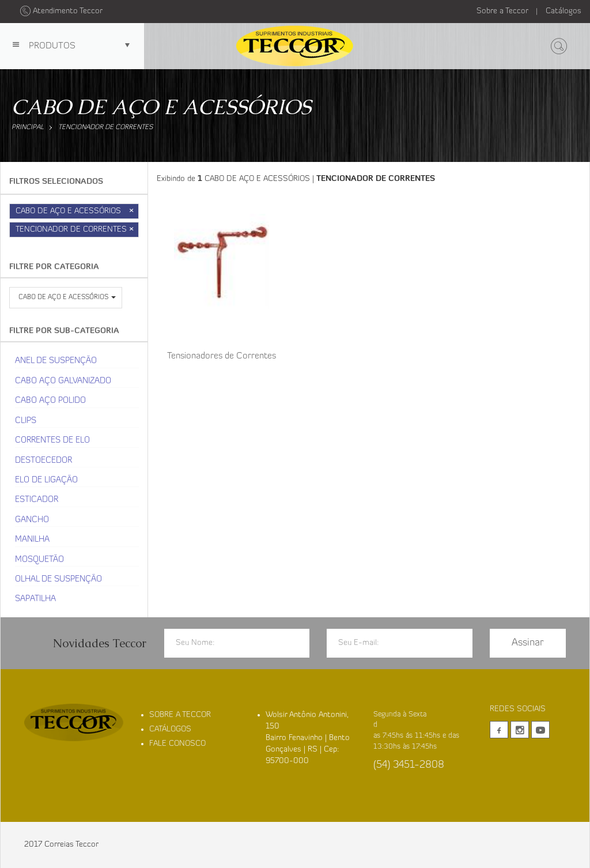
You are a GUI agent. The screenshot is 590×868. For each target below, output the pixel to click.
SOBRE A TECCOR (180, 715)
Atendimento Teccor (61, 11)
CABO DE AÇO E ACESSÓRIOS (77, 211)
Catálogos (563, 11)
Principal (28, 127)
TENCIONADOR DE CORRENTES (84, 127)
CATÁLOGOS (170, 729)
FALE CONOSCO (177, 744)
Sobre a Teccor (502, 11)
